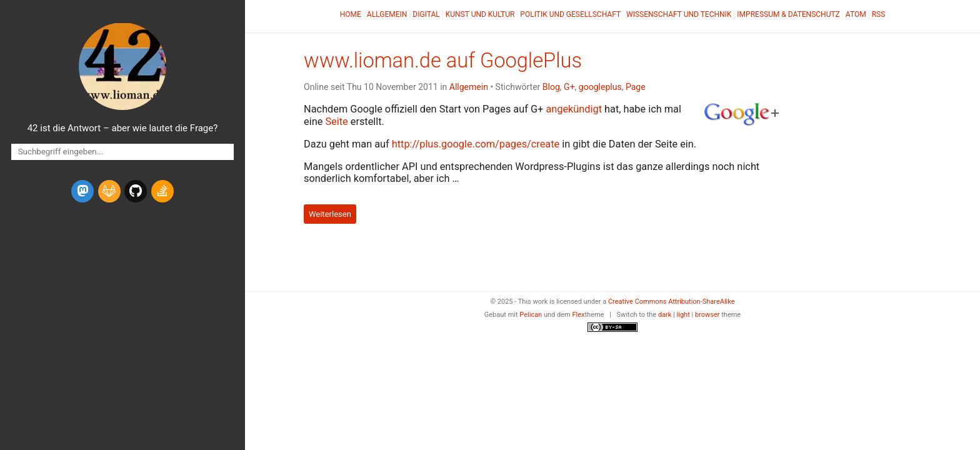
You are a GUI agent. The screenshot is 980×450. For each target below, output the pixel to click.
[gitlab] (109, 191)
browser (707, 315)
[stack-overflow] (162, 191)
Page (636, 87)
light (683, 315)
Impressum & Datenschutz (788, 14)
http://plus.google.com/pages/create (476, 144)
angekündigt (574, 109)
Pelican (531, 315)
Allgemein (387, 14)
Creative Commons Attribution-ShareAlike (672, 302)
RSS (879, 14)
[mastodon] (82, 191)
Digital (426, 14)
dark (665, 315)
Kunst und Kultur (480, 14)
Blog (551, 87)
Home (351, 14)
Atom (856, 14)
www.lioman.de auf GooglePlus (443, 61)
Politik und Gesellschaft (570, 14)
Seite (336, 122)
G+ (569, 87)
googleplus (600, 87)
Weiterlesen (330, 214)
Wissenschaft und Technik (679, 14)
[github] (136, 191)
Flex (578, 315)
